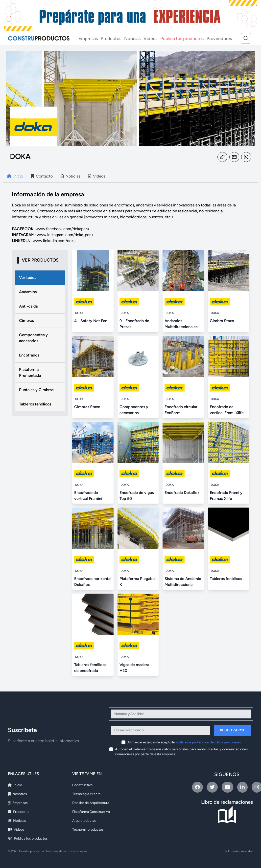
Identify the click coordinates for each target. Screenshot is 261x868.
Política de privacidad (239, 851)
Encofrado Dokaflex (182, 493)
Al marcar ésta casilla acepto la (184, 742)
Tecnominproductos (88, 830)
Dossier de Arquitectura (91, 803)
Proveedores (219, 39)
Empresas (88, 39)
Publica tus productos (182, 39)
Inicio (15, 785)
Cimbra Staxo (222, 321)
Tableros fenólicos (226, 579)
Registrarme (232, 730)
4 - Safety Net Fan (91, 321)
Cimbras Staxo (87, 407)
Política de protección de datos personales (208, 742)
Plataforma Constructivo (91, 812)
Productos (111, 39)
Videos (150, 39)
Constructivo (82, 785)
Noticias (132, 39)
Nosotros (17, 794)
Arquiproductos (84, 821)
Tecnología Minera (86, 794)
